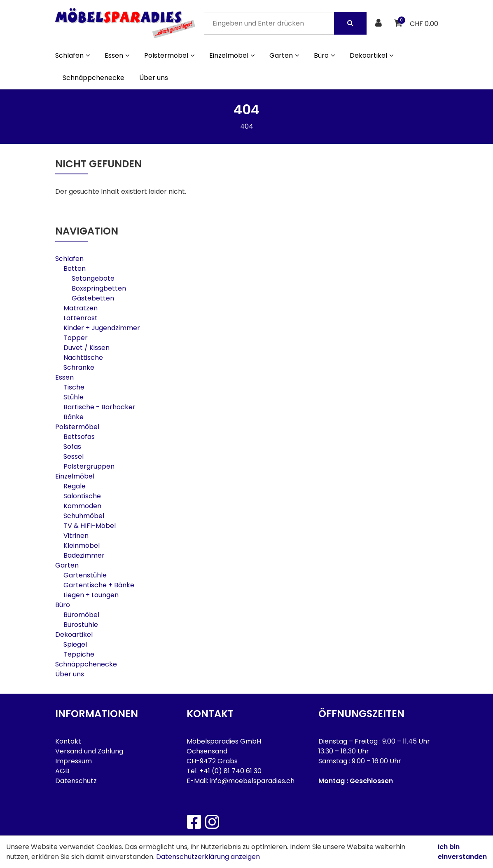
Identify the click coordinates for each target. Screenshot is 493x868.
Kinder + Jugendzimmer (102, 328)
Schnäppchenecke (93, 78)
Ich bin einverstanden (462, 852)
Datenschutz (76, 781)
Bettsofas (79, 437)
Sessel (74, 456)
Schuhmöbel (84, 516)
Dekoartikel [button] (372, 55)
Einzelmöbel (75, 476)
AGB (62, 771)
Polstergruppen (89, 466)
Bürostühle (81, 625)
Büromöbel (81, 615)
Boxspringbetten (99, 288)
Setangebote (93, 278)
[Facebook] (194, 822)
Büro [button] (324, 55)
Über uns (154, 78)
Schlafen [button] (72, 55)
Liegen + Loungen (91, 595)
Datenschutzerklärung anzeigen (208, 857)
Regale (75, 486)
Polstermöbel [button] (169, 55)
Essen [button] (117, 55)
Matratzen (81, 308)
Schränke (79, 367)
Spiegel (75, 644)
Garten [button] (284, 55)
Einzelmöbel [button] (232, 55)
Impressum (74, 761)
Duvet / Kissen (86, 348)
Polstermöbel (77, 427)
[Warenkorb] (399, 23)
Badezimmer (84, 555)
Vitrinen (76, 536)
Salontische (82, 496)
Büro (63, 605)
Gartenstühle (85, 575)
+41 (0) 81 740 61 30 (230, 771)
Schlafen (69, 259)
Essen (64, 377)
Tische (74, 387)
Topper (76, 338)
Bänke (74, 417)
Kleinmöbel (82, 545)
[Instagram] (212, 822)
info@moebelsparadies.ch (252, 781)
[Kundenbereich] (380, 23)
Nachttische (83, 358)
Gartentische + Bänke (99, 585)
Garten (67, 565)
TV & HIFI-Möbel (90, 526)
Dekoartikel (74, 635)
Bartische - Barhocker (99, 407)
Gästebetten (93, 298)
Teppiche (79, 654)
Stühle (74, 397)
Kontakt (68, 741)
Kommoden (82, 506)
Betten (75, 269)
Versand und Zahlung (89, 751)
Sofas (72, 447)
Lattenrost (81, 318)
